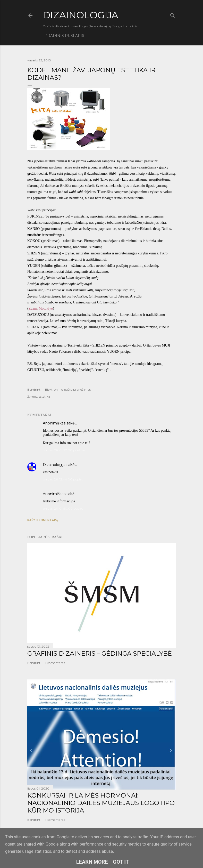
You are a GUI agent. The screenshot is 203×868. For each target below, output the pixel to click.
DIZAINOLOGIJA (81, 15)
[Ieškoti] (173, 14)
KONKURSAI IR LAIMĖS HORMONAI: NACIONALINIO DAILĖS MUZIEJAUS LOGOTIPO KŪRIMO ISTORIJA (101, 803)
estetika (44, 396)
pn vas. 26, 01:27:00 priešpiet (64, 450)
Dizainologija (54, 465)
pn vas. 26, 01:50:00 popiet (63, 508)
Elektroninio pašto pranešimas (68, 389)
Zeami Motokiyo (41, 308)
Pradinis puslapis (64, 36)
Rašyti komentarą (43, 520)
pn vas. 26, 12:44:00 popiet (63, 479)
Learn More (92, 862)
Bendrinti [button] (34, 389)
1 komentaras (55, 663)
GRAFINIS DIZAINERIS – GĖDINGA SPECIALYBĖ (100, 653)
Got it (121, 862)
